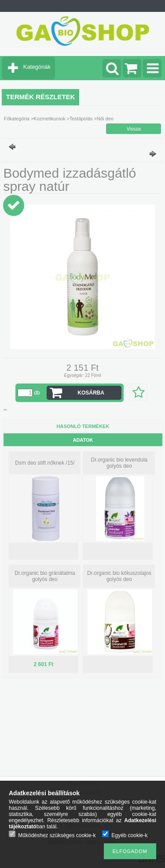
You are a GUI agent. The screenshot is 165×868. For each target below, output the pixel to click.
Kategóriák (37, 67)
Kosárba (91, 393)
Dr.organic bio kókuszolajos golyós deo (119, 576)
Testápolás (81, 119)
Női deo (105, 119)
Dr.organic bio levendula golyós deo (119, 463)
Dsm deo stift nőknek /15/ (45, 463)
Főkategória (17, 119)
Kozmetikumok (49, 119)
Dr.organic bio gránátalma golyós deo (45, 576)
